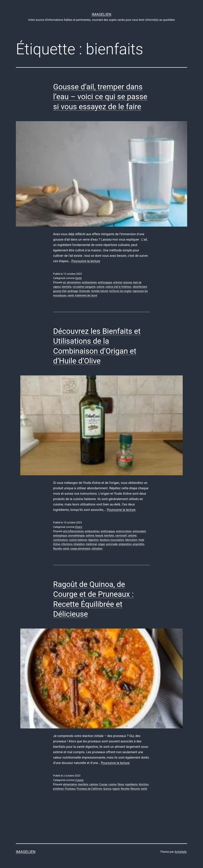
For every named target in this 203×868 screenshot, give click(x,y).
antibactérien (89, 282)
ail (64, 282)
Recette (57, 549)
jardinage (73, 291)
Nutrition (144, 784)
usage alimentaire (80, 549)
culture (100, 287)
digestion (93, 540)
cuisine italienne (78, 540)
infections (67, 544)
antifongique (105, 282)
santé (71, 295)
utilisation (97, 549)
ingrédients (131, 784)
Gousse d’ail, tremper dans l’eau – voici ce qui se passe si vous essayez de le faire (100, 97)
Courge (103, 784)
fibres (121, 784)
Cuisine (79, 780)
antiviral (118, 282)
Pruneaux (70, 789)
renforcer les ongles (120, 291)
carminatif (121, 536)
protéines (58, 789)
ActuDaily (180, 852)
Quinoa (107, 789)
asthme (90, 536)
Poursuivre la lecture (86, 261)
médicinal (91, 544)
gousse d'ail (60, 291)
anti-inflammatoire (73, 531)
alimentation (74, 282)
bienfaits (67, 287)
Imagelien (101, 14)
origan (101, 544)
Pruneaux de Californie (89, 789)
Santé (78, 278)
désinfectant (140, 287)
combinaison (60, 540)
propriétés (138, 544)
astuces (128, 282)
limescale (85, 291)
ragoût (116, 789)
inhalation (79, 544)
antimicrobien (124, 531)
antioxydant (139, 531)
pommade (112, 544)
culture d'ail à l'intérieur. (119, 287)
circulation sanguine (84, 287)
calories (94, 784)
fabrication (131, 540)
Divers (79, 527)
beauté (99, 536)
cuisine (113, 784)
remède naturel (100, 291)
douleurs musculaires (112, 540)
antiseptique (60, 536)
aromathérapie (76, 536)
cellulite (132, 536)
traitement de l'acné (86, 295)
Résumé (135, 789)
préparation (125, 544)
